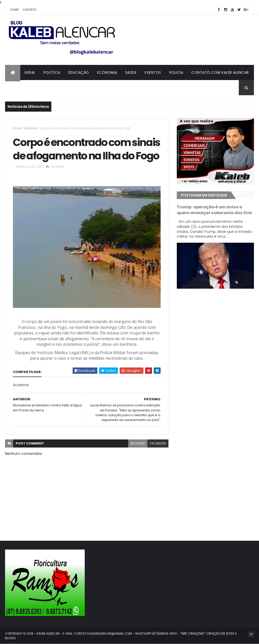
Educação (79, 72)
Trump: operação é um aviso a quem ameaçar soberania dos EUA (214, 210)
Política (52, 72)
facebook (158, 443)
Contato (30, 10)
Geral (30, 72)
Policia (176, 72)
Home (14, 10)
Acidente (31, 128)
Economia (107, 72)
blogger (138, 443)
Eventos (153, 72)
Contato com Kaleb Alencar (220, 72)
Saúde (131, 72)
